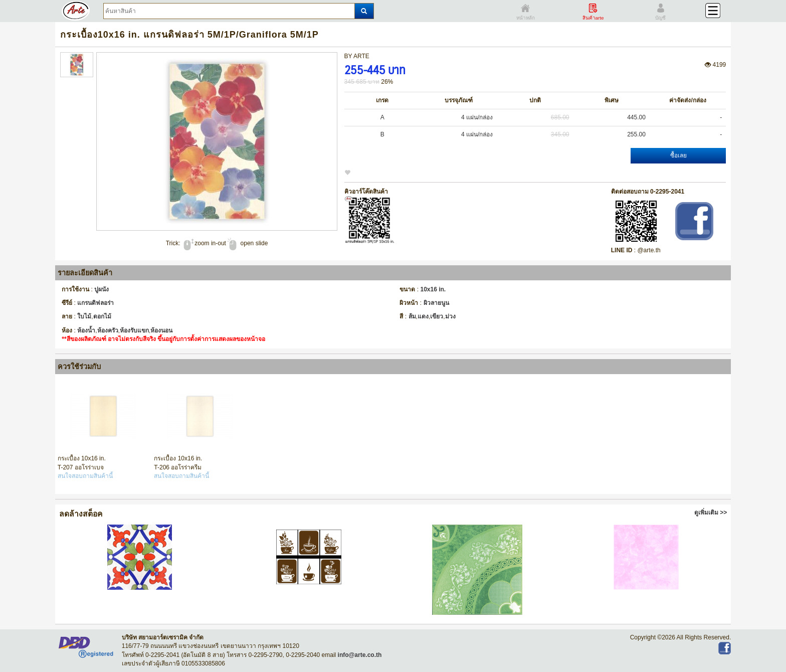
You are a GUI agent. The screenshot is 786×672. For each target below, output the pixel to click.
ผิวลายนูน (436, 303)
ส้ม (412, 316)
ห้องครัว (108, 330)
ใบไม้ (84, 316)
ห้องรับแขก (134, 330)
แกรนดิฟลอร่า (95, 303)
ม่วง (450, 316)
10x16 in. (433, 289)
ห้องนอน (161, 330)
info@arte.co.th (360, 655)
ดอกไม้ (102, 316)
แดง (423, 316)
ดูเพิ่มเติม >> (711, 513)
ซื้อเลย (678, 155)
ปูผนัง (102, 289)
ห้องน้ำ (86, 330)
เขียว (437, 316)
